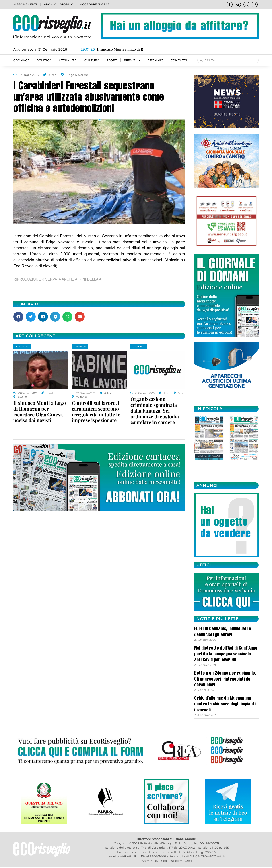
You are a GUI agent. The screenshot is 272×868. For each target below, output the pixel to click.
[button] (18, 317)
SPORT (112, 60)
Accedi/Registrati (95, 4)
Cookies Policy (172, 861)
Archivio (156, 60)
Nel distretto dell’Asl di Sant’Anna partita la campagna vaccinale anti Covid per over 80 (226, 654)
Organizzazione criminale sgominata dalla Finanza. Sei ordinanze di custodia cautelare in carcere (155, 411)
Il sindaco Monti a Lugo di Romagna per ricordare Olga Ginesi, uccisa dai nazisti (40, 411)
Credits (190, 861)
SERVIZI (132, 60)
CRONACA (22, 60)
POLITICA (44, 60)
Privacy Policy (148, 861)
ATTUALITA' (22, 347)
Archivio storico (59, 4)
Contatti (179, 60)
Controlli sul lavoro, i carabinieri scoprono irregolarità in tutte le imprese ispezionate (96, 411)
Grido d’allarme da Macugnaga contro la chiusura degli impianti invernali (225, 704)
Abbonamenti (26, 4)
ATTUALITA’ (68, 60)
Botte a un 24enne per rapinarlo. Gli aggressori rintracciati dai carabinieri (225, 679)
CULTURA (92, 60)
